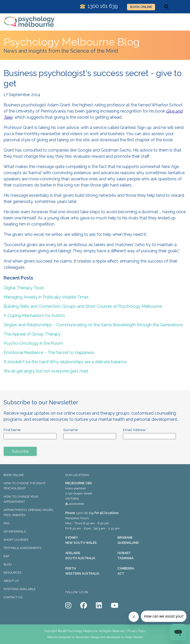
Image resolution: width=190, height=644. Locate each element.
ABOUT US (11, 581)
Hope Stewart (134, 637)
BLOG (8, 564)
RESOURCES (12, 573)
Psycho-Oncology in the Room (33, 343)
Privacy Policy (137, 631)
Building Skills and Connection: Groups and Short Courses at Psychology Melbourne (83, 306)
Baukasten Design (88, 637)
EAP (6, 556)
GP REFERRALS (15, 531)
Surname (70, 430)
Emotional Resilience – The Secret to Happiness (49, 353)
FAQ (6, 523)
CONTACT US (13, 597)
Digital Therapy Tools (24, 288)
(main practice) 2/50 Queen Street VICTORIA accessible (79, 493)
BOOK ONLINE (141, 7)
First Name (12, 430)
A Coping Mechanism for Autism (34, 316)
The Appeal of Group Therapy (32, 334)
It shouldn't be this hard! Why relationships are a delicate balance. (65, 362)
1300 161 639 (85, 513)
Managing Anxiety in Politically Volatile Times (46, 297)
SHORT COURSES (16, 540)
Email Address (135, 430)
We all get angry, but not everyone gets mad (46, 371)
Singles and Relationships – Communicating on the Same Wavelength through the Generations (93, 325)
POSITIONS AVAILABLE (20, 589)
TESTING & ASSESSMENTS (22, 548)
